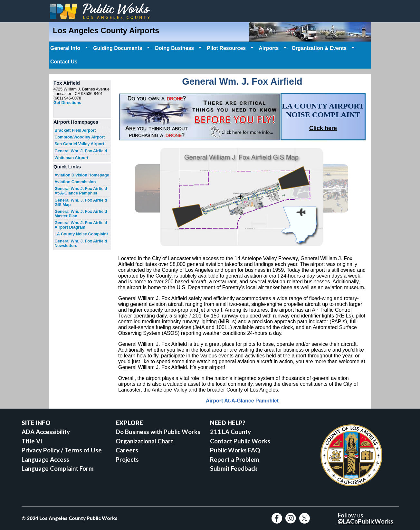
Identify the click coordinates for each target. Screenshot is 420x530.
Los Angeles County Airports (106, 30)
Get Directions (67, 103)
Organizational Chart (144, 441)
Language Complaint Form (58, 468)
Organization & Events (322, 48)
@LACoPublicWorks (365, 521)
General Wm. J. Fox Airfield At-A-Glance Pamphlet (81, 191)
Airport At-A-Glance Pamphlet (242, 401)
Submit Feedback (234, 468)
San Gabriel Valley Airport (79, 144)
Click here (323, 128)
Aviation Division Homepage (82, 175)
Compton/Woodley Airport (80, 137)
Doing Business (178, 48)
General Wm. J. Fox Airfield (81, 151)
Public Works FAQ (235, 450)
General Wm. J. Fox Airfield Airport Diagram (81, 225)
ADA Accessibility (46, 432)
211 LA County (230, 432)
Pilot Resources (229, 48)
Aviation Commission (75, 182)
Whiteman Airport (71, 158)
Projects (127, 459)
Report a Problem (235, 459)
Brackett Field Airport (75, 130)
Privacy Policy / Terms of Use (62, 450)
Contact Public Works (240, 441)
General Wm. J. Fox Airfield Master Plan (81, 214)
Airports (272, 48)
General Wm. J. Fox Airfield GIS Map (81, 203)
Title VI (32, 441)
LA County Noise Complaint (81, 234)
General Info (68, 48)
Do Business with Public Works (158, 432)
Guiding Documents (121, 48)
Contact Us (64, 62)
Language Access (45, 459)
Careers (127, 450)
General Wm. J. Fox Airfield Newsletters (81, 243)
